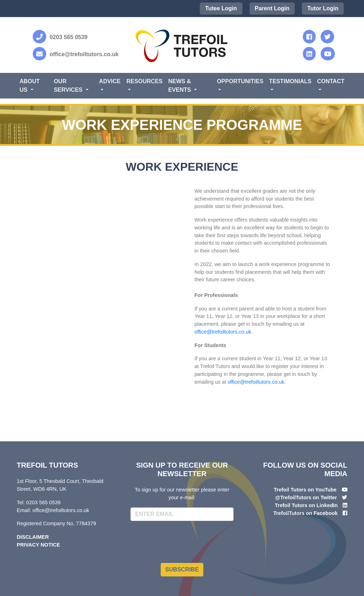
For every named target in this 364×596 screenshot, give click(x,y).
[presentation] (184, 541)
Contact (331, 81)
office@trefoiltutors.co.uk (223, 332)
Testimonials (290, 81)
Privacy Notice (38, 545)
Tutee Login (221, 8)
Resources (144, 81)
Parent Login (272, 8)
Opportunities (240, 81)
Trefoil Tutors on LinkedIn (306, 505)
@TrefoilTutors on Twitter (306, 497)
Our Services (69, 86)
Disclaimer (33, 537)
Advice (110, 81)
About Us (30, 86)
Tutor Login (323, 8)
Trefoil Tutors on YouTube (305, 490)
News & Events (180, 86)
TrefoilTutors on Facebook (306, 513)
